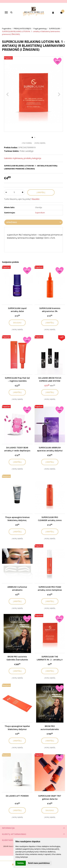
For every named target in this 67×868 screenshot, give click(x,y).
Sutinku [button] (21, 863)
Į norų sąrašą (40, 143)
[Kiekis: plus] (23, 192)
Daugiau (17, 323)
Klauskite (36, 199)
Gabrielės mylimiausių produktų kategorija (23, 158)
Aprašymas (12, 222)
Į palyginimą (27, 143)
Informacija (8, 828)
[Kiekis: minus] (6, 192)
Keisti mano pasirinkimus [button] (39, 863)
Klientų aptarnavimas (14, 834)
